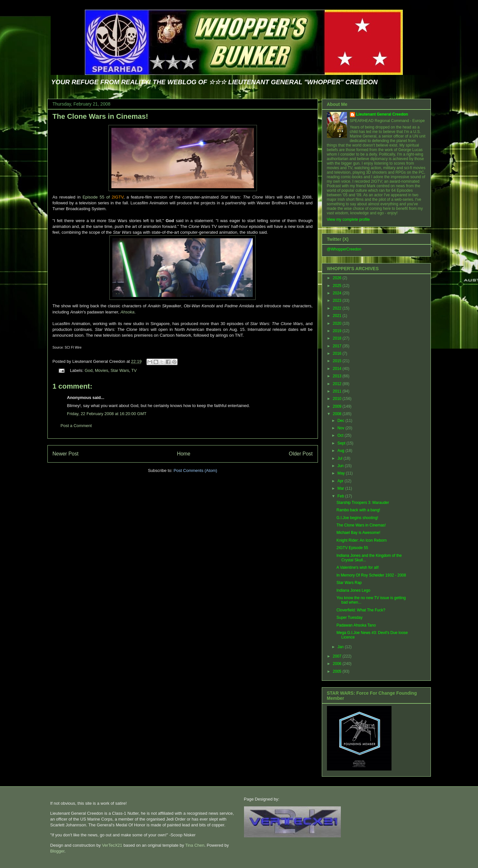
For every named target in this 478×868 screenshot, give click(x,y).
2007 (338, 656)
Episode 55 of (103, 197)
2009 (338, 406)
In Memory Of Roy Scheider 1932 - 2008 (371, 575)
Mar (341, 488)
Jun (341, 466)
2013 (338, 376)
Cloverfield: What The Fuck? (361, 610)
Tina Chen (195, 845)
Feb (341, 496)
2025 (338, 286)
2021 (338, 316)
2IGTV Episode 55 (352, 548)
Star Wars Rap (349, 583)
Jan (341, 647)
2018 (338, 338)
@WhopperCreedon (344, 249)
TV (134, 370)
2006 (338, 664)
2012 (338, 384)
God (89, 370)
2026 (338, 278)
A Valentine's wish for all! (357, 567)
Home (184, 454)
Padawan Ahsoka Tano (356, 625)
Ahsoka (127, 312)
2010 (338, 399)
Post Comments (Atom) (195, 470)
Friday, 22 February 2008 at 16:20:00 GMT (107, 414)
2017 (338, 346)
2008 (338, 414)
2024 (338, 293)
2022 (338, 308)
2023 (338, 301)
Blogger (57, 851)
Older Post (301, 454)
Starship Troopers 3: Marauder (363, 503)
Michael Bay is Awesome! (358, 533)
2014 (338, 369)
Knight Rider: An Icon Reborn (361, 540)
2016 (338, 353)
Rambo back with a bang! (358, 510)
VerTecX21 (112, 845)
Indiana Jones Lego (353, 590)
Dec (341, 421)
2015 (338, 361)
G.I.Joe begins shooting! (357, 518)
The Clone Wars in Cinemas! (100, 116)
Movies (102, 370)
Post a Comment (76, 426)
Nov (341, 428)
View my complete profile (348, 220)
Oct (341, 435)
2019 (338, 331)
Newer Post (66, 454)
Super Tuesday (349, 618)
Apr (341, 481)
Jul (340, 458)
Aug (341, 451)
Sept (342, 443)
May (341, 473)
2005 (338, 671)
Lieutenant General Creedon (382, 114)
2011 (338, 391)
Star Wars (120, 370)
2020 (338, 323)
